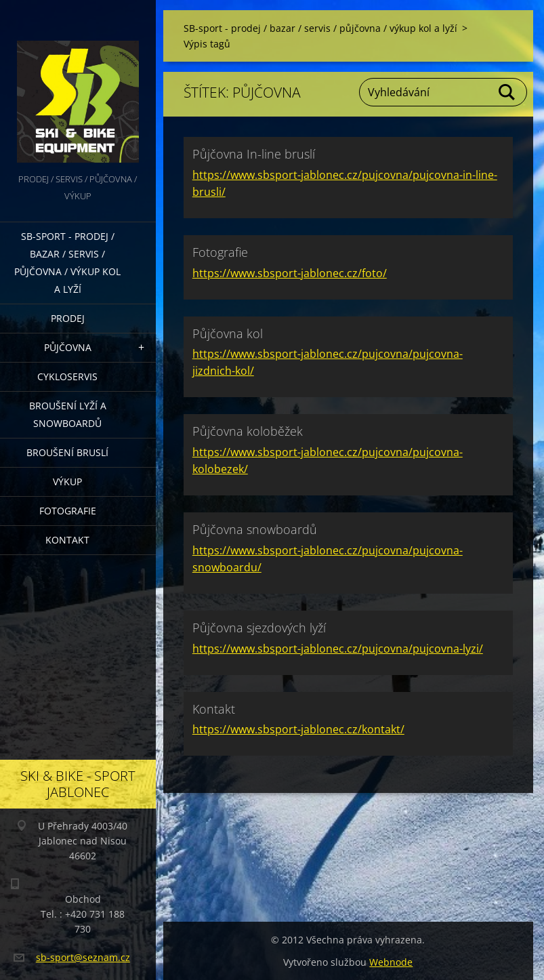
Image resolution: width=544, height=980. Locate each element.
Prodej (68, 318)
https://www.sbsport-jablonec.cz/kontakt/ (298, 729)
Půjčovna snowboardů (255, 529)
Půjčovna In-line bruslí (254, 154)
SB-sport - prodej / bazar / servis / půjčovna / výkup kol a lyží (67, 263)
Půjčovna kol (228, 333)
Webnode (391, 962)
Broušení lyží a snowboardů (68, 414)
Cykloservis (67, 376)
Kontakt (67, 540)
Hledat (507, 92)
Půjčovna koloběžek (248, 431)
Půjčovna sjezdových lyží (259, 628)
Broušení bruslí (67, 452)
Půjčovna (68, 347)
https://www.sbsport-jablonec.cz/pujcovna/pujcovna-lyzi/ (338, 649)
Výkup (67, 482)
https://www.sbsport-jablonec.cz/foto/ (290, 273)
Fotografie (68, 511)
